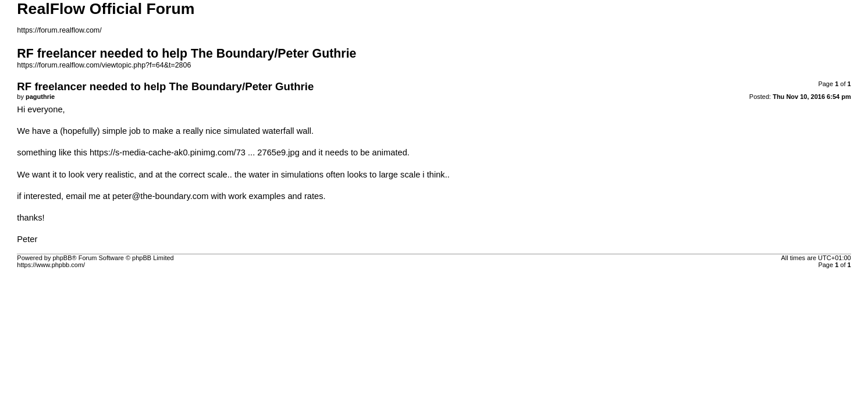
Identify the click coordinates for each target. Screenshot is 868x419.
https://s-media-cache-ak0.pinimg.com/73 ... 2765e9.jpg (195, 152)
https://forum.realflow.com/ (59, 30)
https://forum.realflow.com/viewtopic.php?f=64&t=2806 (104, 65)
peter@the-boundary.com (160, 196)
